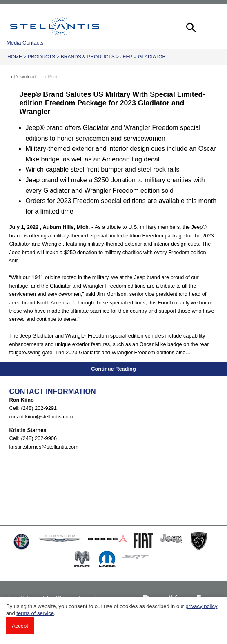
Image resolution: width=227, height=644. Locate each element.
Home (15, 57)
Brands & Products (88, 57)
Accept (20, 626)
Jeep (126, 57)
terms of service (35, 613)
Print (52, 77)
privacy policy (201, 606)
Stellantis (55, 27)
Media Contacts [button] (25, 43)
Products (41, 57)
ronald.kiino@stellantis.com (41, 417)
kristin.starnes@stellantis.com (43, 447)
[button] (190, 27)
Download (25, 77)
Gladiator (152, 57)
